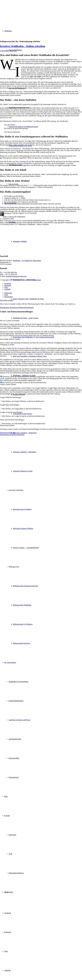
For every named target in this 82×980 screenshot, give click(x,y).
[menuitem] (45, 347)
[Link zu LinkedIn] (7, 970)
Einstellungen (29, 308)
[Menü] (9, 892)
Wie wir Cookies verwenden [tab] (10, 321)
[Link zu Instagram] (8, 932)
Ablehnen (21, 308)
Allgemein (13, 51)
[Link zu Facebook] (8, 913)
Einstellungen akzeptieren (9, 308)
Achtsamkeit (4, 51)
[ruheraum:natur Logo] (16, 10)
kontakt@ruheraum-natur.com (16, 276)
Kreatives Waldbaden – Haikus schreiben (23, 46)
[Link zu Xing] (6, 951)
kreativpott (37, 280)
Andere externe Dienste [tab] (8, 384)
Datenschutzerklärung (7, 433)
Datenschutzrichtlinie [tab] (7, 425)
